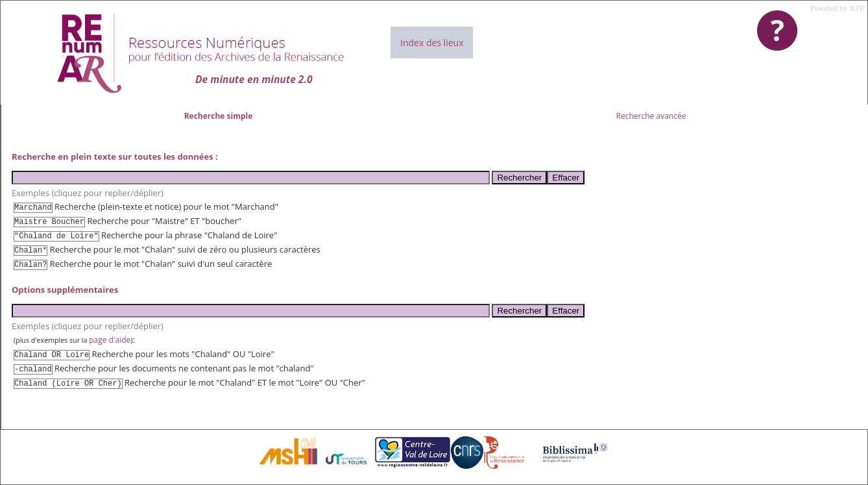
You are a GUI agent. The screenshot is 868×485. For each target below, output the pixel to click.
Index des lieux (432, 43)
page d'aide (110, 340)
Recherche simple (219, 116)
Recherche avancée (651, 116)
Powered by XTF (837, 8)
